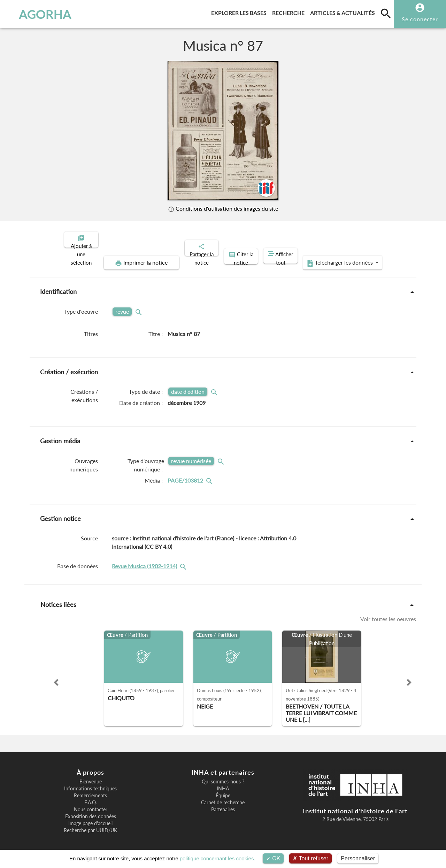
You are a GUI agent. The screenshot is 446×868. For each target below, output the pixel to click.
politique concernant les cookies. (218, 858)
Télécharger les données (342, 257)
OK (273, 858)
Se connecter (420, 19)
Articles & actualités (344, 12)
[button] (56, 677)
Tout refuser (310, 858)
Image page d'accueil (90, 818)
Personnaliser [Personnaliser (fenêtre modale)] (358, 858)
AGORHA (40, 14)
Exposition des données (91, 811)
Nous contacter (91, 804)
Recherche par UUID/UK (90, 824)
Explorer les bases (240, 12)
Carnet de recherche (223, 797)
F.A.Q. (91, 797)
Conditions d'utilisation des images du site (223, 208)
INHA (223, 783)
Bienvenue (91, 776)
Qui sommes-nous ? (223, 776)
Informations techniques (90, 783)
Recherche (290, 12)
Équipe (223, 790)
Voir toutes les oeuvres (388, 613)
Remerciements (90, 790)
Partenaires (223, 804)
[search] (386, 13)
